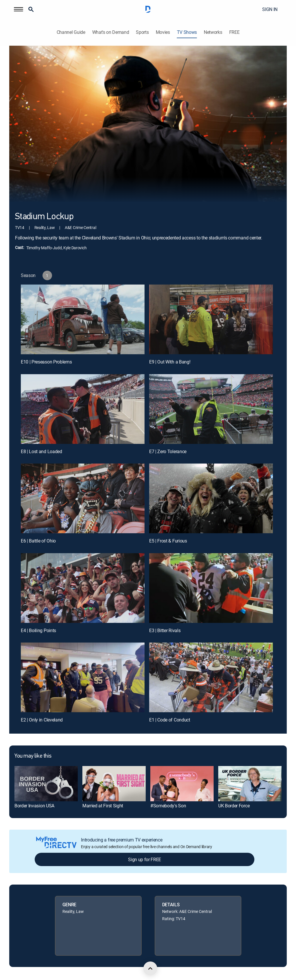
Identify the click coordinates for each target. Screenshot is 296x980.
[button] (18, 9)
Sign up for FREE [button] (145, 859)
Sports (142, 32)
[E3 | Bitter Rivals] (211, 588)
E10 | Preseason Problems (46, 362)
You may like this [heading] (33, 756)
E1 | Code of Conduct (170, 720)
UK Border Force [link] (234, 806)
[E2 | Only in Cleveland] (83, 677)
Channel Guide (71, 32)
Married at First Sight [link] (103, 806)
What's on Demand (111, 32)
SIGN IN (270, 9)
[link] (46, 784)
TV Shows (187, 32)
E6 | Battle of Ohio (38, 541)
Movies (163, 32)
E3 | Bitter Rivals (165, 630)
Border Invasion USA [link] (34, 806)
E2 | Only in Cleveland (42, 720)
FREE (234, 32)
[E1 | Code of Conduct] (211, 677)
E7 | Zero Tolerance (168, 451)
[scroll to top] (150, 968)
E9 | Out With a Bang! (170, 362)
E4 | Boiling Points (38, 630)
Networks (213, 32)
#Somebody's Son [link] (168, 806)
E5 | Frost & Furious (168, 541)
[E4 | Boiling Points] (83, 588)
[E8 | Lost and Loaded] (83, 409)
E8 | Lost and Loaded (41, 451)
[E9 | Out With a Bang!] (211, 319)
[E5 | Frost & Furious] (211, 498)
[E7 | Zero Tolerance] (211, 409)
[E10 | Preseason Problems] (83, 319)
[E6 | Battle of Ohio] (83, 498)
